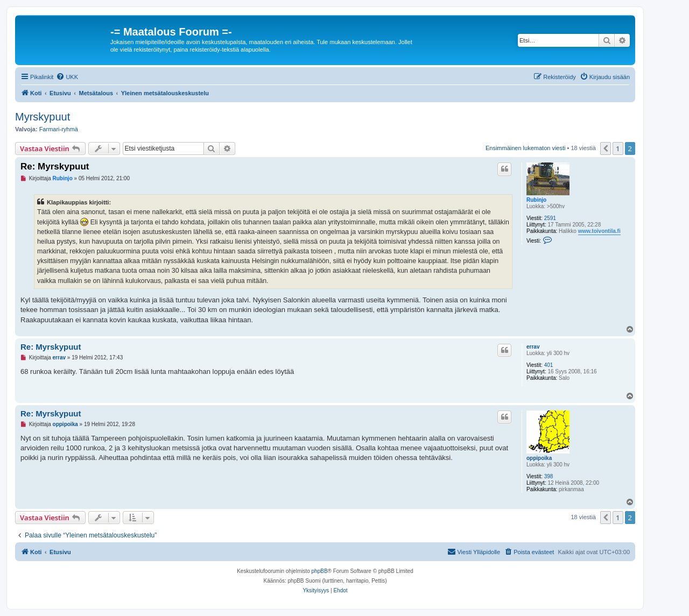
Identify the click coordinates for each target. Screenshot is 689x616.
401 (549, 365)
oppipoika (539, 458)
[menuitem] (67, 77)
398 (549, 476)
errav (533, 347)
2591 (550, 218)
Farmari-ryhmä (59, 129)
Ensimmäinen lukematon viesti (526, 148)
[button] (606, 148)
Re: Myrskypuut (55, 167)
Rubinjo (536, 200)
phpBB (320, 571)
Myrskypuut (43, 117)
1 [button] (618, 148)
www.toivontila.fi (599, 231)
